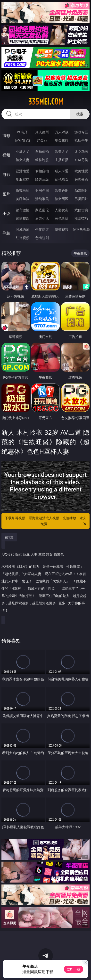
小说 (6, 213)
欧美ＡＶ (62, 151)
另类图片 (81, 199)
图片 (6, 194)
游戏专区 (81, 132)
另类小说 (42, 218)
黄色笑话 (62, 218)
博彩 (6, 135)
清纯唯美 (42, 199)
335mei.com (46, 102)
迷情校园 (23, 218)
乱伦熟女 (62, 179)
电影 (6, 174)
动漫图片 (81, 190)
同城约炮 (23, 229)
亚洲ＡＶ (23, 151)
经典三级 (42, 179)
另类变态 (81, 179)
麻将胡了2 (23, 140)
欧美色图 (62, 190)
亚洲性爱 (23, 171)
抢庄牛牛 (81, 140)
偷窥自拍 (23, 190)
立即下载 (74, 969)
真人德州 (42, 132)
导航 (6, 233)
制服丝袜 (23, 179)
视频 (6, 155)
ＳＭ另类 (81, 160)
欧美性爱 (81, 171)
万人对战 (62, 132)
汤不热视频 (81, 229)
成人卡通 (62, 171)
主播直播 (62, 160)
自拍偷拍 (42, 151)
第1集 (9, 537)
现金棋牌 (62, 140)
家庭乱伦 (42, 210)
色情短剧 (42, 238)
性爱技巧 (81, 218)
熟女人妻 (23, 160)
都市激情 (23, 210)
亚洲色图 (42, 190)
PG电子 (22, 132)
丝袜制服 (42, 160)
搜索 (80, 114)
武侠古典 (81, 210)
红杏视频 (23, 238)
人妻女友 (62, 210)
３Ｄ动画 (81, 151)
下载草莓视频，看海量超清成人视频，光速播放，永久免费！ (46, 521)
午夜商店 (42, 229)
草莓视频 (62, 229)
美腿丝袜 (23, 199)
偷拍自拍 (42, 171)
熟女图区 (62, 199)
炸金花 (42, 140)
